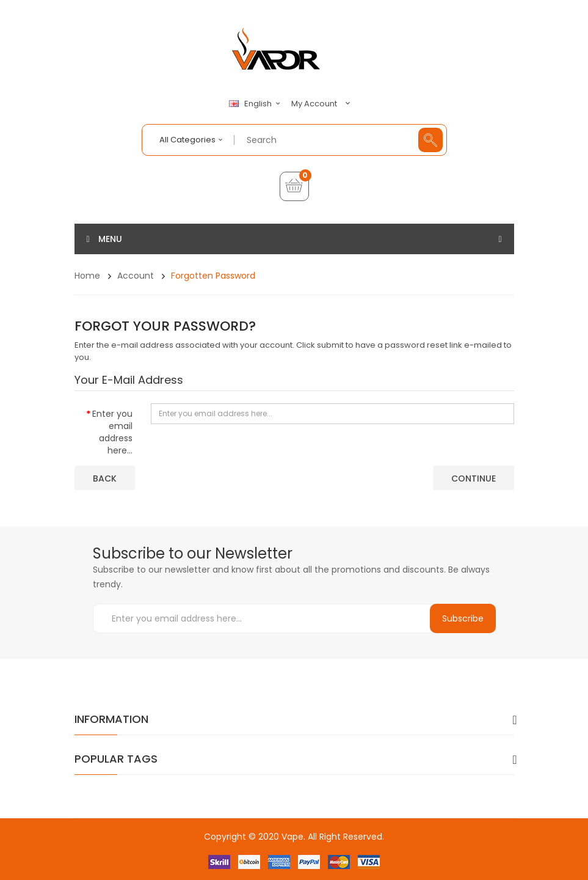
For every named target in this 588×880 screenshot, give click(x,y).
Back (105, 479)
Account (136, 276)
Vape (292, 837)
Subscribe (463, 618)
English (256, 104)
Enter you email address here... (112, 432)
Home (87, 276)
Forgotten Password (213, 276)
